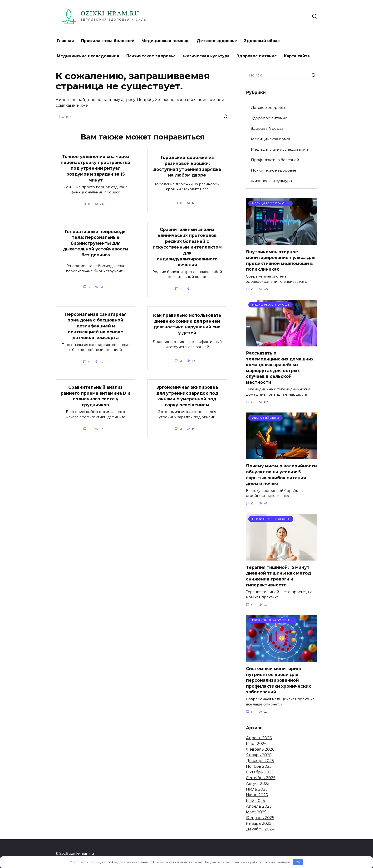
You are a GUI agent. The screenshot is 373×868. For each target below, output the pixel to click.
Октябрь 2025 (260, 772)
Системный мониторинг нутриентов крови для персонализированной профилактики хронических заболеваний (278, 680)
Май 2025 (255, 801)
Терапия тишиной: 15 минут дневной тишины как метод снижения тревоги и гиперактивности (278, 576)
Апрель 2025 (259, 806)
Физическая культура (206, 56)
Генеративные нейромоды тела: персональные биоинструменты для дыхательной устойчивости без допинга (96, 243)
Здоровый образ (262, 41)
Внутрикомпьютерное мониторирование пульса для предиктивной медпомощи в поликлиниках (281, 260)
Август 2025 (258, 784)
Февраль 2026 (260, 749)
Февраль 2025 (260, 818)
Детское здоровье (217, 41)
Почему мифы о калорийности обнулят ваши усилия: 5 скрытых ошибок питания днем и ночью (281, 475)
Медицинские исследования (88, 56)
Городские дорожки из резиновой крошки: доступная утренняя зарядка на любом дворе (187, 166)
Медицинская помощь (166, 41)
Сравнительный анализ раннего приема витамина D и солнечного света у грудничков (96, 396)
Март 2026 (256, 744)
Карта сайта (297, 56)
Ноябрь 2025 (259, 766)
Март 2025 (256, 812)
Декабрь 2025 (260, 761)
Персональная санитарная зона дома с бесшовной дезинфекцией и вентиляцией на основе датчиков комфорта (96, 326)
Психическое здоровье (151, 56)
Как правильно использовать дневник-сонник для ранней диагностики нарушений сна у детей (187, 324)
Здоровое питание (257, 56)
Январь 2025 (259, 823)
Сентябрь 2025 (261, 778)
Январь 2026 (259, 755)
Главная (65, 41)
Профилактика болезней (108, 41)
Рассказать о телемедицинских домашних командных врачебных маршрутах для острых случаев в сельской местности (280, 368)
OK (298, 862)
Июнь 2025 (257, 795)
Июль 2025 (257, 789)
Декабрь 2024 (260, 829)
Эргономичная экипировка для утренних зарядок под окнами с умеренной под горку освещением (187, 396)
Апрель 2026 (259, 738)
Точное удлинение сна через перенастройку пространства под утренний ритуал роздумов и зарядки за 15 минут (96, 168)
